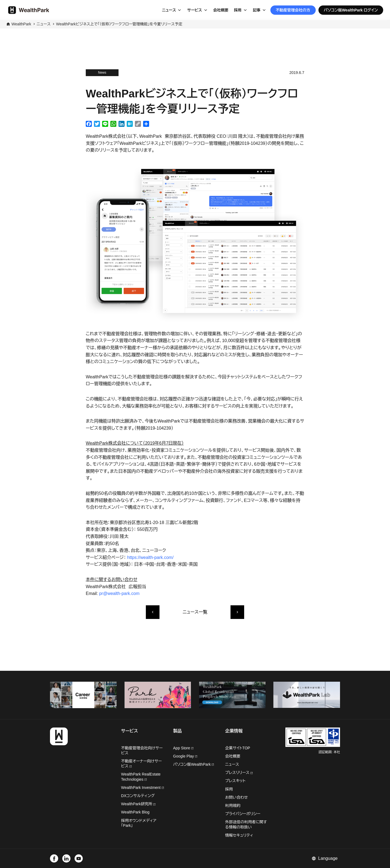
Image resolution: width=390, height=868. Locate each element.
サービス (194, 10)
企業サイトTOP (238, 748)
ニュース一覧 (195, 612)
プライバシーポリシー (243, 814)
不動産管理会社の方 (293, 10)
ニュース (169, 10)
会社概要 (221, 10)
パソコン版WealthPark (194, 764)
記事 (257, 10)
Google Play (185, 756)
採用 (238, 10)
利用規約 (233, 806)
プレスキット (235, 781)
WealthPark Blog (135, 812)
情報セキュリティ (239, 835)
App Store (183, 748)
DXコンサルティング (138, 796)
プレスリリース (239, 773)
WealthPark (21, 24)
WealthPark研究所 (137, 804)
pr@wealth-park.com (119, 593)
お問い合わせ (236, 797)
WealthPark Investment (142, 788)
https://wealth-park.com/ (150, 557)
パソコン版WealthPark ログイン (351, 10)
